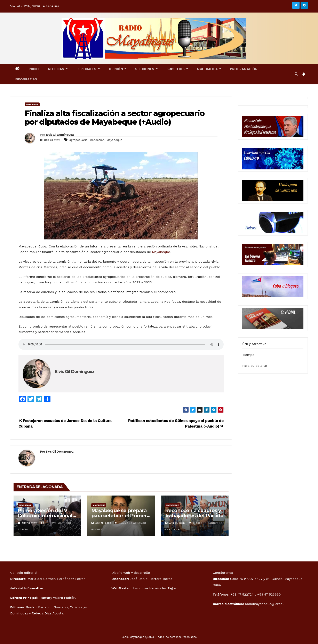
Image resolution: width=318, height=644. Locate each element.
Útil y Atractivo (254, 344)
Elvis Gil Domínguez (60, 135)
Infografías (26, 79)
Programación (244, 69)
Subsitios (177, 69)
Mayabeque (32, 104)
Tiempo (248, 355)
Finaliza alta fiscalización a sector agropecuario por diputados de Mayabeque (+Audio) (114, 118)
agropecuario (78, 140)
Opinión (118, 69)
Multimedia (209, 69)
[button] (296, 74)
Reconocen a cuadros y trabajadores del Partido (194, 513)
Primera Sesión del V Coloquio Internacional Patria (45, 516)
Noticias (58, 69)
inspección (97, 140)
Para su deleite (255, 366)
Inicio (34, 69)
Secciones (146, 69)
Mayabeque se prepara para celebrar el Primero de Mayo (120, 516)
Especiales (88, 69)
